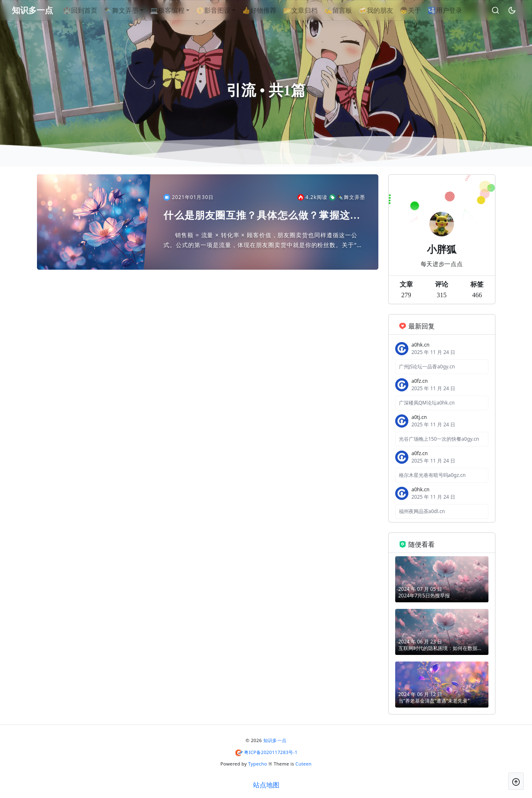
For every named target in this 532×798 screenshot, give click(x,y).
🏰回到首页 (93, 10)
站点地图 (266, 785)
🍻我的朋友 (389, 10)
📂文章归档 (313, 10)
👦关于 (424, 10)
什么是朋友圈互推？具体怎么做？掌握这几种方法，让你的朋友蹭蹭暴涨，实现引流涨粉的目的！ (262, 216)
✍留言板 (351, 10)
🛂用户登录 (458, 10)
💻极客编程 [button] (180, 10)
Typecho (258, 764)
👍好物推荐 (272, 10)
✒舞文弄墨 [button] (134, 10)
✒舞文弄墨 (347, 197)
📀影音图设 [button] (226, 10)
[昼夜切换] (509, 10)
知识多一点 (275, 740)
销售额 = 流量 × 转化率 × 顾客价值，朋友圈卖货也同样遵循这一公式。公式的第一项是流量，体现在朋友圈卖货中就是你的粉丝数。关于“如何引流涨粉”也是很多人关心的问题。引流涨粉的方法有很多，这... (263, 241)
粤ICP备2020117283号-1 (271, 752)
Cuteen (303, 764)
